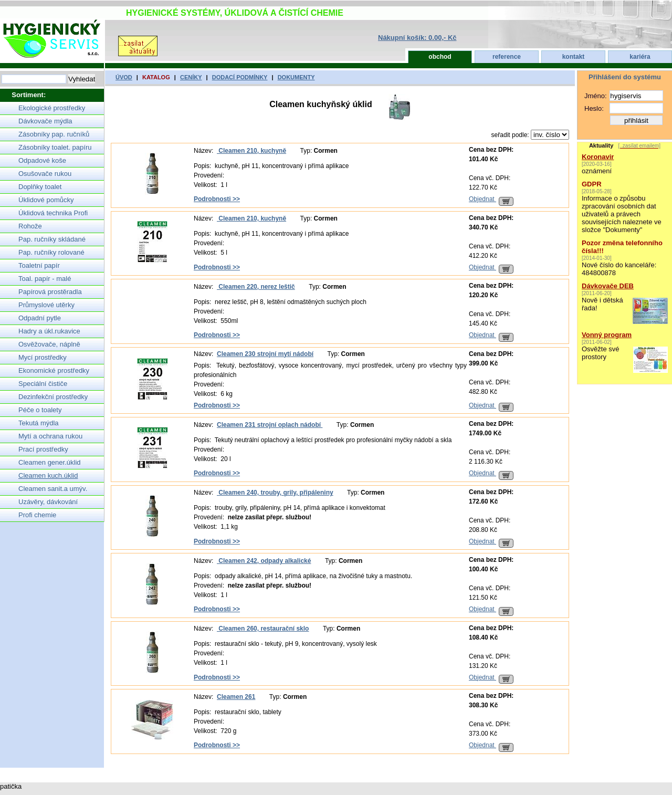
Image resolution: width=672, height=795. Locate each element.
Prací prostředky (43, 449)
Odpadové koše (42, 160)
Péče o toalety (40, 410)
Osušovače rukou (45, 174)
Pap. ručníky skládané (52, 239)
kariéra (640, 57)
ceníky (191, 77)
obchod (440, 57)
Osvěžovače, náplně (49, 344)
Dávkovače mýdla (45, 121)
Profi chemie (37, 515)
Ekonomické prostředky (54, 370)
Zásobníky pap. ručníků (54, 134)
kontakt (574, 57)
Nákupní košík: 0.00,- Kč (417, 38)
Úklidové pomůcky (46, 200)
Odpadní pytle (40, 318)
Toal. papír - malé (45, 279)
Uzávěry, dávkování (48, 502)
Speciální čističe (43, 384)
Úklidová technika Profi (53, 213)
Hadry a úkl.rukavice (49, 331)
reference (507, 57)
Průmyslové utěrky (46, 305)
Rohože (30, 226)
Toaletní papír (39, 265)
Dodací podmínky (240, 77)
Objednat (491, 199)
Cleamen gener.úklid (50, 462)
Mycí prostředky (43, 357)
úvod (124, 77)
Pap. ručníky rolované (51, 252)
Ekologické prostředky (52, 108)
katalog (156, 77)
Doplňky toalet (40, 187)
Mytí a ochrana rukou (50, 436)
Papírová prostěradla (50, 292)
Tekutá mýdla (39, 423)
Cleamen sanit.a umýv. (53, 489)
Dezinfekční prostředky (53, 397)
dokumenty (296, 77)
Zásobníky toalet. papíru (55, 147)
